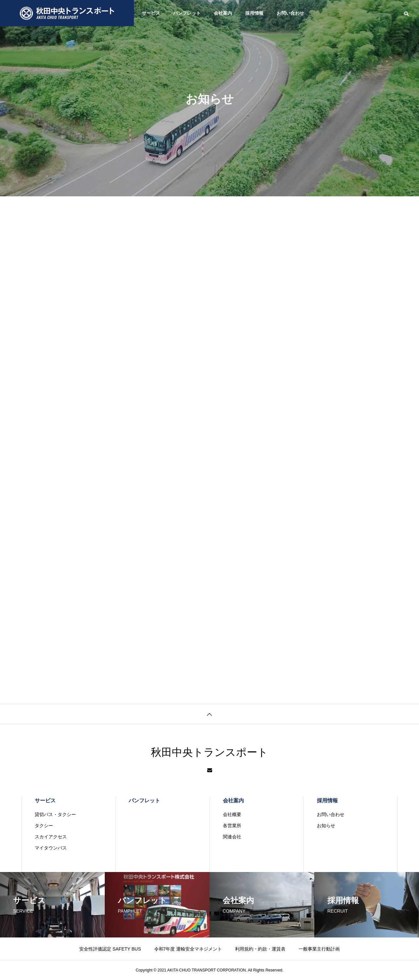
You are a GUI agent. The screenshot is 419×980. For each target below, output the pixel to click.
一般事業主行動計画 (319, 949)
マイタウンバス (51, 848)
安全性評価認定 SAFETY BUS (110, 949)
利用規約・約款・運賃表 (260, 949)
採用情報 (254, 13)
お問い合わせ (290, 13)
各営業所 (232, 826)
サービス (151, 13)
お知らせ (326, 826)
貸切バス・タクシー (55, 814)
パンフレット (187, 13)
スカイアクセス (51, 837)
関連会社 (232, 837)
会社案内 (223, 13)
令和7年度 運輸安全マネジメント (188, 949)
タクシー (44, 826)
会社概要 (232, 814)
